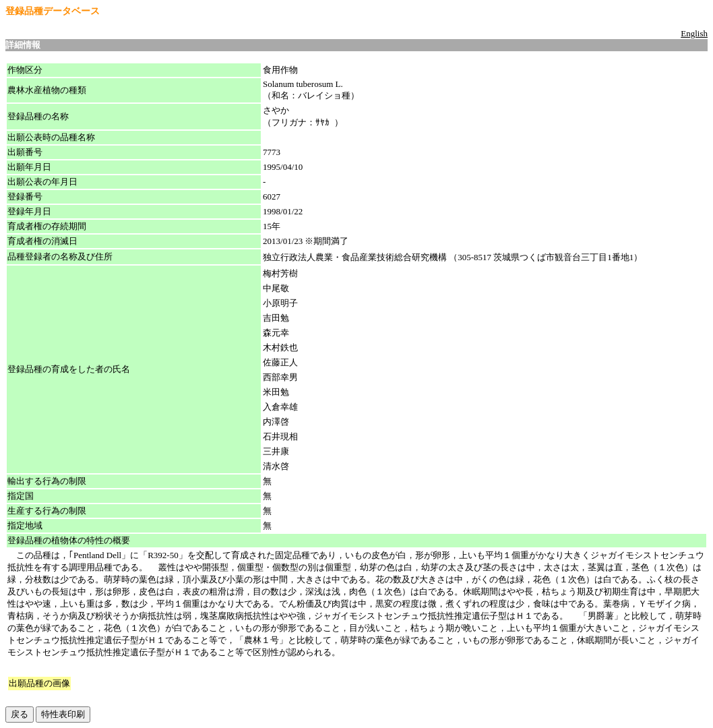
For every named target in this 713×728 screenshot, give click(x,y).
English (694, 33)
